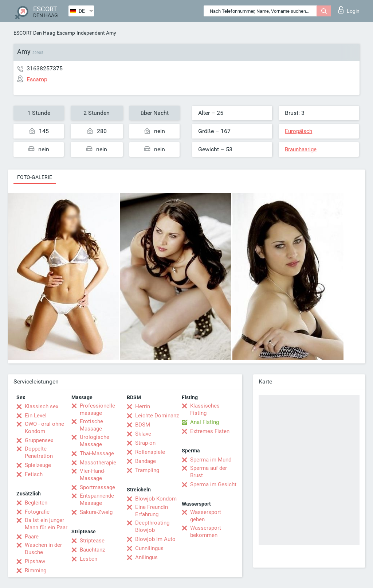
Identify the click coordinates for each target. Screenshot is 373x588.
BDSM (143, 425)
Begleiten (36, 503)
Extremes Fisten (210, 431)
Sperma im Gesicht (213, 484)
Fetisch (34, 474)
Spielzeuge (38, 465)
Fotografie (37, 512)
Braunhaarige (301, 149)
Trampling (147, 470)
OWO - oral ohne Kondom (44, 428)
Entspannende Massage (97, 499)
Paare (32, 537)
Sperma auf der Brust (209, 472)
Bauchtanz (92, 550)
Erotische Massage (91, 425)
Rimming (36, 571)
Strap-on (145, 443)
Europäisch (299, 131)
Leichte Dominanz (157, 416)
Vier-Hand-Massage (93, 475)
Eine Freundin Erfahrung (152, 511)
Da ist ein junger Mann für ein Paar (46, 524)
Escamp (66, 33)
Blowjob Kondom (156, 499)
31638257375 (45, 68)
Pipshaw (35, 561)
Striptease (92, 541)
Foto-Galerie (35, 177)
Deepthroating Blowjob (152, 526)
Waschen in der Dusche (43, 549)
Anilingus (146, 557)
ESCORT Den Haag (34, 33)
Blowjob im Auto (155, 539)
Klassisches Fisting (205, 409)
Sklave (143, 434)
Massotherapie (98, 463)
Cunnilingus (149, 548)
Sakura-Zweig (96, 512)
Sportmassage (97, 487)
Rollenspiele (150, 452)
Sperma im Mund (211, 460)
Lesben (89, 559)
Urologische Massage (95, 441)
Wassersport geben (206, 516)
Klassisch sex (42, 406)
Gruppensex (39, 440)
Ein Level (36, 416)
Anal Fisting (205, 422)
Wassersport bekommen (206, 531)
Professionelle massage (97, 409)
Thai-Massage (97, 453)
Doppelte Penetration (39, 452)
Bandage (146, 461)
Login (349, 10)
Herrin (143, 406)
